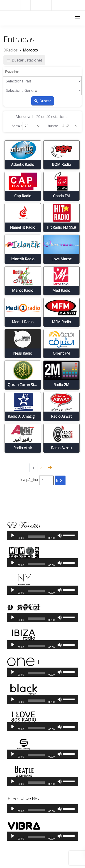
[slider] (36, 537)
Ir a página (29, 480)
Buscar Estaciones (24, 60)
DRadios (11, 18)
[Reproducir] (13, 535)
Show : (17, 126)
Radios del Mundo (68, 5)
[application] (42, 535)
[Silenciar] (60, 535)
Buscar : (53, 126)
